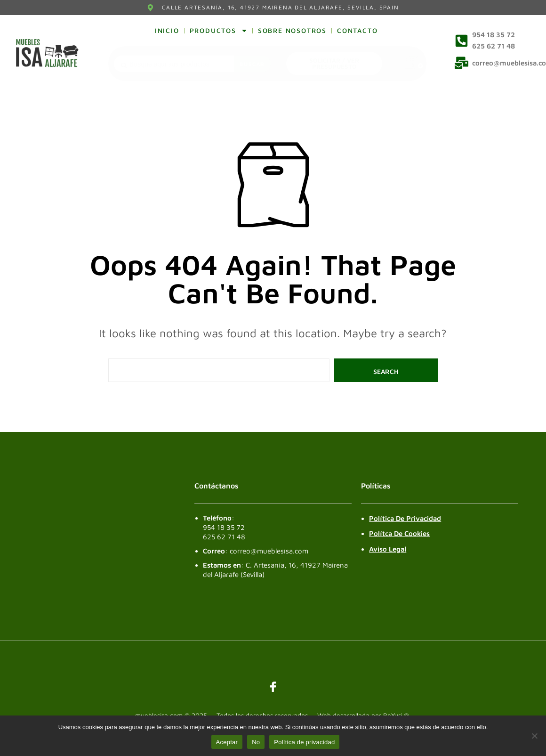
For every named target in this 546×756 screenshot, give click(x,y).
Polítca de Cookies (399, 533)
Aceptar (227, 742)
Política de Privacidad (405, 518)
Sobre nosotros (292, 30)
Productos (219, 31)
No (256, 742)
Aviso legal (388, 549)
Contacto (357, 30)
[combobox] (174, 64)
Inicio (167, 30)
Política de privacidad (304, 742)
